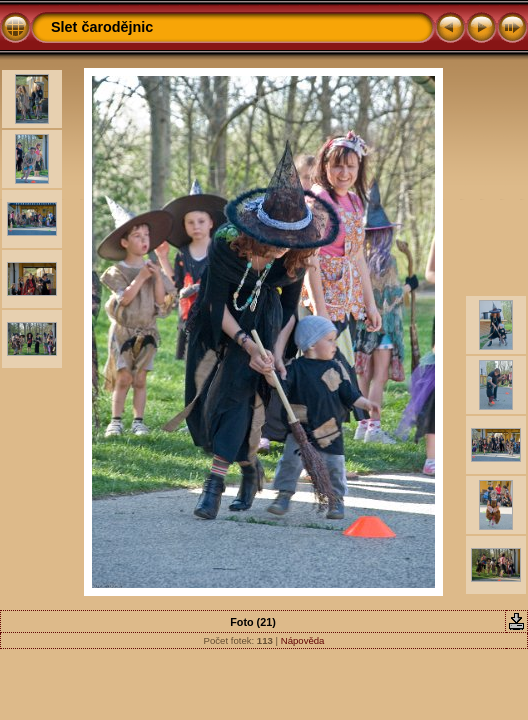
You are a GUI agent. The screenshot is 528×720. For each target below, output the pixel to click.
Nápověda (303, 640)
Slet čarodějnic (102, 27)
